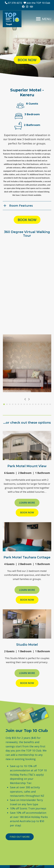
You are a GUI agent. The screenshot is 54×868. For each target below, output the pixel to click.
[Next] (29, 399)
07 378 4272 (13, 3)
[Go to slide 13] (39, 404)
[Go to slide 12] (36, 404)
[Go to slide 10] (30, 404)
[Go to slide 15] (44, 404)
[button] (44, 19)
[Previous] (25, 399)
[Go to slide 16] (47, 404)
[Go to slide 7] (21, 404)
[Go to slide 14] (41, 404)
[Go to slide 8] (24, 404)
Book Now (27, 512)
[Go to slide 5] (16, 404)
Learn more (27, 503)
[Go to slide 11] (33, 404)
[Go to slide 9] (27, 404)
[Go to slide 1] (4, 404)
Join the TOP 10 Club (37, 3)
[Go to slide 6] (18, 404)
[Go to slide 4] (13, 404)
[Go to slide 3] (10, 404)
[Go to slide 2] (7, 404)
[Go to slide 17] (50, 404)
